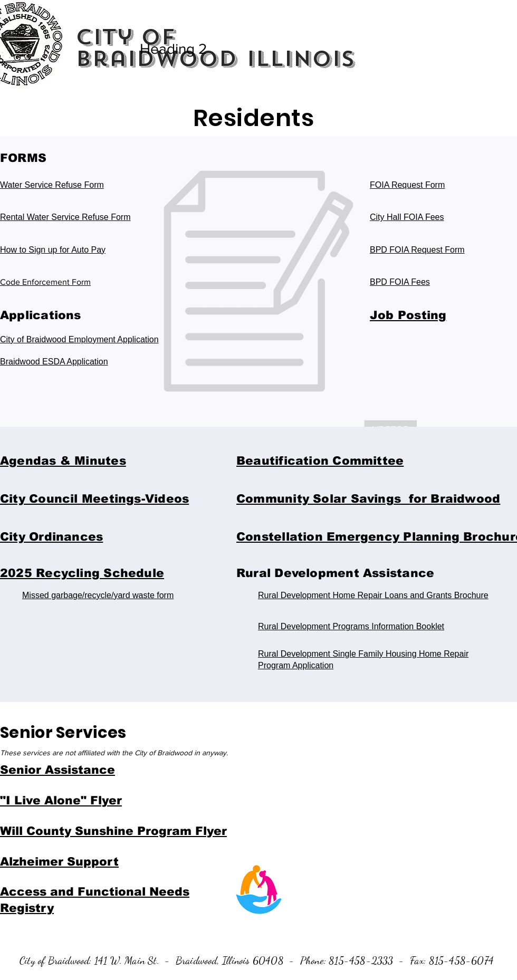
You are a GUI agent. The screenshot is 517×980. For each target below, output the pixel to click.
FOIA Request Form (407, 185)
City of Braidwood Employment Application (79, 339)
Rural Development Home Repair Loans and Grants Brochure (373, 595)
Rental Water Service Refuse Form (65, 217)
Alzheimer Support (59, 862)
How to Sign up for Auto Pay (53, 250)
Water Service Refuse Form (52, 185)
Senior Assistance (58, 770)
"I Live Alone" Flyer (61, 800)
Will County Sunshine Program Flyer (113, 831)
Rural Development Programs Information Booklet (351, 626)
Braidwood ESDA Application (54, 362)
